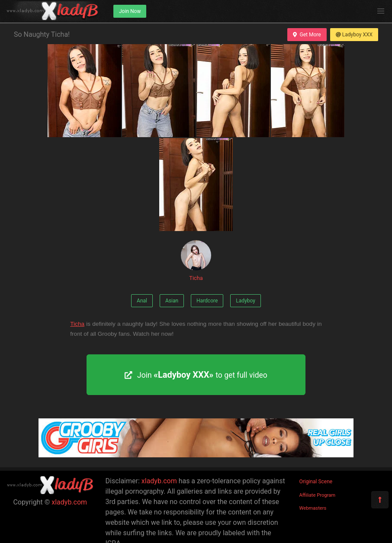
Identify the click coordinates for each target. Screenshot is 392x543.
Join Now (130, 11)
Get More (307, 35)
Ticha (196, 261)
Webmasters (313, 508)
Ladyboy (246, 301)
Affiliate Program (318, 495)
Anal (142, 301)
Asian (172, 301)
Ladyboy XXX (354, 35)
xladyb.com (69, 502)
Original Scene (316, 482)
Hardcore (207, 301)
